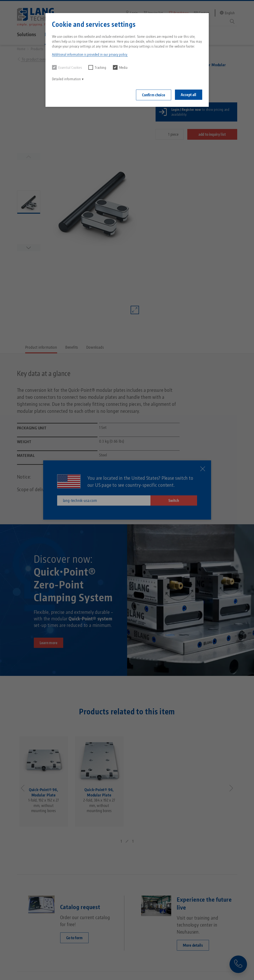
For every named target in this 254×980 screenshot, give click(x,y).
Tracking (97, 67)
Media (120, 67)
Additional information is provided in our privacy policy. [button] (90, 54)
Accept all (189, 95)
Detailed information (66, 79)
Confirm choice (154, 95)
